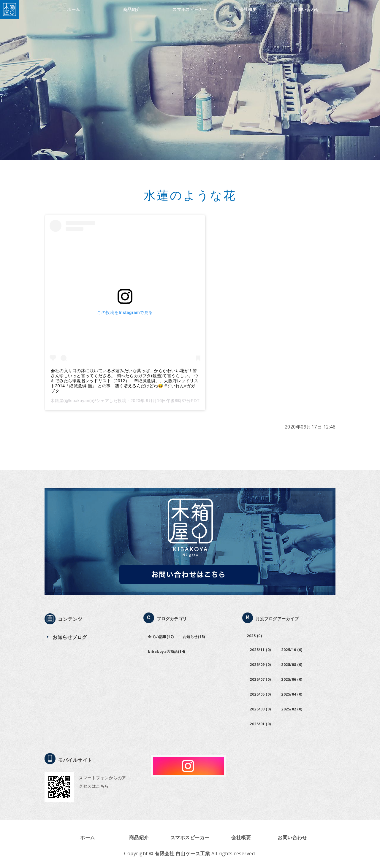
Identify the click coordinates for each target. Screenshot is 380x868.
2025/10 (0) (292, 650)
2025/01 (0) (260, 724)
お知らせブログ (70, 637)
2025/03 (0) (260, 709)
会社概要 (248, 9)
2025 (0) (254, 636)
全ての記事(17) (161, 637)
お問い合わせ (306, 9)
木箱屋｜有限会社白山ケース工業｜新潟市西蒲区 (9, 9)
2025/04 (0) (292, 694)
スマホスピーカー (190, 9)
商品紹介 (132, 9)
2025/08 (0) (292, 665)
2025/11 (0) (260, 650)
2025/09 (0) (260, 665)
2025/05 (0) (260, 694)
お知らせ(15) (194, 637)
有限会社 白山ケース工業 (182, 853)
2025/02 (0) (292, 709)
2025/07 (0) (260, 679)
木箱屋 (57, 401)
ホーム (74, 9)
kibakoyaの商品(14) (167, 652)
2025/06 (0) (292, 679)
